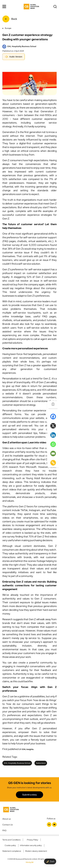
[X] (53, 426)
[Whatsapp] (53, 444)
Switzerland (41, 763)
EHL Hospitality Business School (17, 763)
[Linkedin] (53, 435)
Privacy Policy (32, 840)
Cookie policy (10, 845)
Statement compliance (12, 851)
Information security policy (31, 845)
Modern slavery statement (36, 851)
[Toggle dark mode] (50, 861)
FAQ (4, 830)
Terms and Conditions (11, 840)
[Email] (53, 453)
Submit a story (30, 795)
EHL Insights (28, 749)
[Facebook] (53, 416)
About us (7, 819)
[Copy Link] (53, 463)
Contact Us (8, 825)
